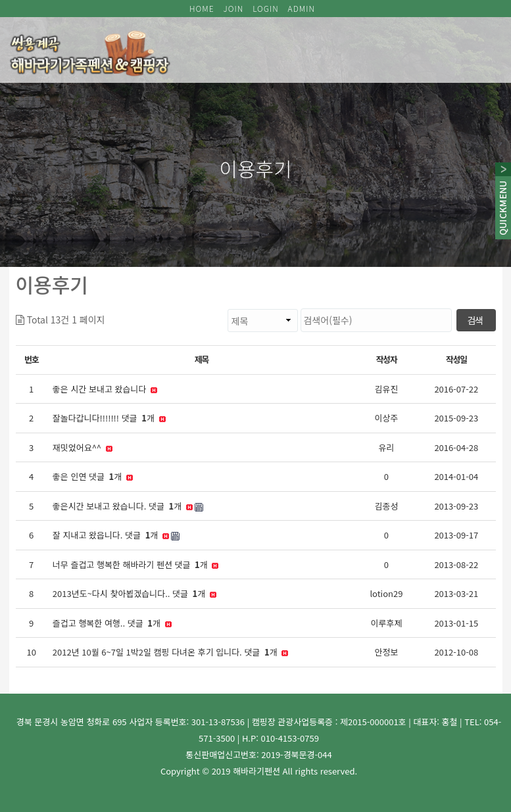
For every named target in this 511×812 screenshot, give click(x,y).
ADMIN (302, 8)
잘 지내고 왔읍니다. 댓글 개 (116, 535)
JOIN (234, 8)
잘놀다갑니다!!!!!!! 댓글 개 (109, 418)
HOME (202, 8)
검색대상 (106, 309)
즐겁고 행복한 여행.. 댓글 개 (112, 623)
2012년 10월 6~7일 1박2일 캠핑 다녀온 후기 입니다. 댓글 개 (170, 652)
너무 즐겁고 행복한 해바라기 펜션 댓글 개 (135, 565)
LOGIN (266, 8)
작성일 (456, 359)
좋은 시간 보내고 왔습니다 (105, 389)
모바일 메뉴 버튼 (486, 43)
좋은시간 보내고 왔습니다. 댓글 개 (128, 506)
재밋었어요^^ (83, 447)
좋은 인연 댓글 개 (93, 477)
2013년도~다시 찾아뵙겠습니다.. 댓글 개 (134, 594)
